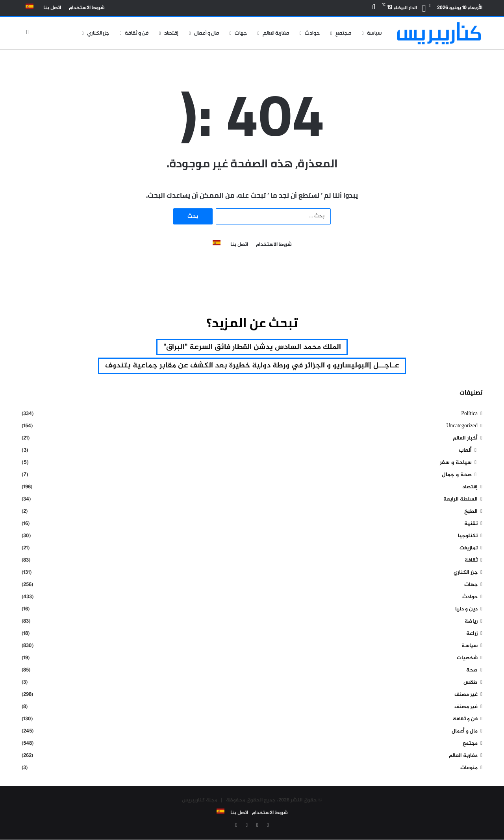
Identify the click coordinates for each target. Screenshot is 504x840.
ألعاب (465, 451)
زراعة (472, 634)
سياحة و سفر (456, 463)
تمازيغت (469, 549)
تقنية (471, 524)
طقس (471, 683)
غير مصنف (466, 695)
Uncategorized (462, 427)
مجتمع (343, 33)
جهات (241, 33)
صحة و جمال (457, 476)
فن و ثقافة (137, 33)
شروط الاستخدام (87, 8)
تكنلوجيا (468, 537)
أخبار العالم (465, 439)
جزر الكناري (98, 33)
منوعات (469, 769)
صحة (472, 671)
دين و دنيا (466, 610)
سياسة (374, 33)
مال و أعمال (207, 33)
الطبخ (471, 512)
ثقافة (471, 561)
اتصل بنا (52, 8)
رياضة (471, 622)
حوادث (312, 33)
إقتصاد (171, 33)
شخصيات (467, 659)
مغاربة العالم (276, 33)
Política (469, 414)
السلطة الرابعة (460, 500)
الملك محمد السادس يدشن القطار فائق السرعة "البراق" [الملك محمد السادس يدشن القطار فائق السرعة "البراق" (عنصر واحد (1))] (252, 347)
